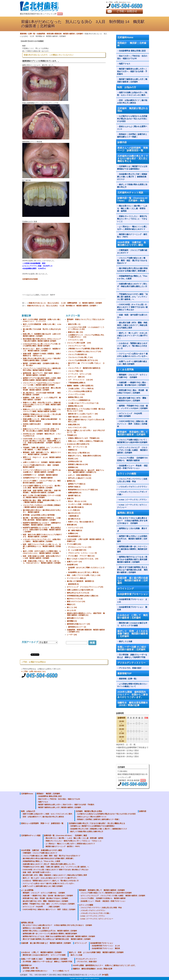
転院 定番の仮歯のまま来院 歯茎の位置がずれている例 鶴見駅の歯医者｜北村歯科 (42, 557)
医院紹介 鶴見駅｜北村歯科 (132, 44)
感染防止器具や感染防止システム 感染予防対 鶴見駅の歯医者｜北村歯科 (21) (86, 614)
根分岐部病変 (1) (74, 536)
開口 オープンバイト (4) (78, 447)
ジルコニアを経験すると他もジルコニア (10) (85, 351)
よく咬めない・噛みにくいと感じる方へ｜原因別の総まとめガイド (132, 228)
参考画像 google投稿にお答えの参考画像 (39, 515)
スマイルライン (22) (76, 340)
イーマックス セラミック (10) (80, 374)
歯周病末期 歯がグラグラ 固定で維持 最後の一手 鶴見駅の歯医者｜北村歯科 (42, 374)
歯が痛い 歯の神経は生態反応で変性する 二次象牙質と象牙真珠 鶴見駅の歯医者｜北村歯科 (42, 519)
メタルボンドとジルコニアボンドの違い (132, 493)
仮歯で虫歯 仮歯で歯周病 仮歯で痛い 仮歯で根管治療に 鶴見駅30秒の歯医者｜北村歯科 (42, 491)
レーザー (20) (72, 635)
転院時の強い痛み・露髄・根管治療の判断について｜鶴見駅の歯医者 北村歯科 (42, 501)
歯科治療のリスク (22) (75, 618)
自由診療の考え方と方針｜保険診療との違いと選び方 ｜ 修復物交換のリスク (132, 177)
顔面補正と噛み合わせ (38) (78, 464)
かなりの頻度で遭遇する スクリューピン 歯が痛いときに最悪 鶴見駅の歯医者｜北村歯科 (42, 487)
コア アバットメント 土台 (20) (80, 380)
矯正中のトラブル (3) (75, 599)
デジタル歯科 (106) (74, 544)
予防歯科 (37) (72, 435)
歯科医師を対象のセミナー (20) (78, 624)
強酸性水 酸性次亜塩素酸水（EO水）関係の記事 (133, 704)
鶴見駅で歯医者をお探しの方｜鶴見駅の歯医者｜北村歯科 (132, 80)
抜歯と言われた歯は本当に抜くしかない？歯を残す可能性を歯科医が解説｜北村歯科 (42, 359)
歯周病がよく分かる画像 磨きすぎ (132, 530)
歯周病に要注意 (126, 513)
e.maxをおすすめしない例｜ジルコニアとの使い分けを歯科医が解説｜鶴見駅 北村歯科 (42, 345)
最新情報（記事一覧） (128, 679)
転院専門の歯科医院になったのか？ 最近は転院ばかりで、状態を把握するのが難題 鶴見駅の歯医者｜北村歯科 (42, 530)
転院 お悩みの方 (127, 87)
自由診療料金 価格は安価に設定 (132, 51)
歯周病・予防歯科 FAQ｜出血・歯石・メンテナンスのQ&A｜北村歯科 (132, 407)
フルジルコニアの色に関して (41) (80, 357)
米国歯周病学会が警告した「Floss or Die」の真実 (132, 277)
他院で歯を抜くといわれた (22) (80, 417)
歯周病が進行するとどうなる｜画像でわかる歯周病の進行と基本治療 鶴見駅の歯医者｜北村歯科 (133, 559)
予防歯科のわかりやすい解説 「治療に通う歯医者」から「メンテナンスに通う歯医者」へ (132, 297)
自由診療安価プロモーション (133, 594)
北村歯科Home (125, 37)
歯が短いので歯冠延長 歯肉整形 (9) (80, 581)
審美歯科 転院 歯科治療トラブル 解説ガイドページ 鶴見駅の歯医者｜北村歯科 (42, 453)
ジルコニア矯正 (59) (76, 371)
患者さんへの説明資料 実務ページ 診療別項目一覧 (133, 149)
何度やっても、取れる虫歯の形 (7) (81, 522)
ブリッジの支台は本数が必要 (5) (80, 391)
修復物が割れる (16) (76, 406)
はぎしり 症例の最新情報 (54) (80, 475)
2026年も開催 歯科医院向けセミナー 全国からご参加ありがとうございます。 (133, 694)
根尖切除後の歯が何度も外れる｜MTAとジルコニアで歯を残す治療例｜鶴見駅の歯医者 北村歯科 (42, 340)
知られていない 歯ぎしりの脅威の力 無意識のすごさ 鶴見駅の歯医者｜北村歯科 (42, 350)
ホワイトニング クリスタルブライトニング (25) (85, 587)
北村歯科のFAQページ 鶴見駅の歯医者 (38, 478)
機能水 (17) (71, 604)
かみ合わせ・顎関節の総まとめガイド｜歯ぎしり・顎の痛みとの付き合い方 (132, 346)
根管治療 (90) (72, 525)
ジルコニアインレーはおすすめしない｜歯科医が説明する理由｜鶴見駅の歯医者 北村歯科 (42, 369)
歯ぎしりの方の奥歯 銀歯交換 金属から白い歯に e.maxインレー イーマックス (43, 320)
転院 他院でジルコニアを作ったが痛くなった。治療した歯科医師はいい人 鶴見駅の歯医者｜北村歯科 (42, 546)
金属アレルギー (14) (74, 562)
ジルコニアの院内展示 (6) (78, 354)
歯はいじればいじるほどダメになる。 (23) (83, 559)
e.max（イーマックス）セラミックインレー (132, 506)
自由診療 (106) (72, 565)
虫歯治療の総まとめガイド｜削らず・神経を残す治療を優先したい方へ (132, 286)
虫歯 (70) (70, 498)
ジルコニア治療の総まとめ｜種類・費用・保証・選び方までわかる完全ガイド (132, 261)
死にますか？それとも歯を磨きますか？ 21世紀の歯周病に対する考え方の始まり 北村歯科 (132, 521)
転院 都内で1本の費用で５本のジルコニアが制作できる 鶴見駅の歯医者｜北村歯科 (42, 536)
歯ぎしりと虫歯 (126, 641)
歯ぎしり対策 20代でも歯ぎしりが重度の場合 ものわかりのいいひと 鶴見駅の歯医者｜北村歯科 (42, 552)
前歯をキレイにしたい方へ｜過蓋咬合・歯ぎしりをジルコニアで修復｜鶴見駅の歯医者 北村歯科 (42, 410)
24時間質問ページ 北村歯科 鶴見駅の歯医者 (40, 475)
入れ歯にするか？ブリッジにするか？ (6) (83, 403)
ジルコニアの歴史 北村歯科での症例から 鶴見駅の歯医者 (132, 459)
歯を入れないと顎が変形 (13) (79, 453)
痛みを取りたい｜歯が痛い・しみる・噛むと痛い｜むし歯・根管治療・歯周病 (132, 208)
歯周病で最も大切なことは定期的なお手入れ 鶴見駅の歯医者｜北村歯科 (132, 539)
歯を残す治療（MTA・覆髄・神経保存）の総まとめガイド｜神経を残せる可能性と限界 (132, 325)
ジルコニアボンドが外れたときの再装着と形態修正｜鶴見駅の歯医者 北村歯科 (42, 506)
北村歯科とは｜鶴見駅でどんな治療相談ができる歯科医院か (132, 168)
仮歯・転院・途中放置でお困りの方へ (132, 316)
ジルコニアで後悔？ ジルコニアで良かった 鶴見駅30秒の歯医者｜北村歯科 (42, 482)
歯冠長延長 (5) (73, 584)
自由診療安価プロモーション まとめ (132, 601)
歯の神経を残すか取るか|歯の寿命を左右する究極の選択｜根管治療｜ (132, 270)
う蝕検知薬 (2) (73, 516)
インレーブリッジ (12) (76, 394)
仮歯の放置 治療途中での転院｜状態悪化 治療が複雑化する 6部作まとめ (42, 355)
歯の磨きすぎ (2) (74, 519)
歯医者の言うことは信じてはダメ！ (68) (83, 414)
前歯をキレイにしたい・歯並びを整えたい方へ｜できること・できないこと (132, 219)
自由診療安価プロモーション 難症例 (132, 608)
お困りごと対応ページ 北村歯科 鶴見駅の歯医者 (42, 462)
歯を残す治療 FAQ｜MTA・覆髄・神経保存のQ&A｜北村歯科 (133, 399)
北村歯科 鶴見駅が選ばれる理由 (133, 110)
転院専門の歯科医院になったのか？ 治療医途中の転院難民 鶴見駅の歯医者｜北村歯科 (42, 524)
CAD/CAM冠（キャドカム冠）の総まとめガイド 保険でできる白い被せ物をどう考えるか (132, 307)
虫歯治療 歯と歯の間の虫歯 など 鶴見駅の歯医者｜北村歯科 (133, 580)
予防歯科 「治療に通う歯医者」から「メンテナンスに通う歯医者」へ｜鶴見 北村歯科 (42, 449)
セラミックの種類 (127, 474)
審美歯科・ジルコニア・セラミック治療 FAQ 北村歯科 (132, 376)
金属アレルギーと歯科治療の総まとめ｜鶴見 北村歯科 (132, 363)
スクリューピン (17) (76, 528)
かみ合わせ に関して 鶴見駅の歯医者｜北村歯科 (133, 616)
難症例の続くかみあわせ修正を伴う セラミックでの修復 (132, 624)
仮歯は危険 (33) (74, 425)
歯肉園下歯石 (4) (74, 496)
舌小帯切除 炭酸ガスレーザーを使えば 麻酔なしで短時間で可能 (132, 656)
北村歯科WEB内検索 (30, 279)
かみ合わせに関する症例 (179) (78, 444)
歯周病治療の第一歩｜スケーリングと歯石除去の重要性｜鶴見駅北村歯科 (132, 549)
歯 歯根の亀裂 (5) (75, 530)
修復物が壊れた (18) (76, 397)
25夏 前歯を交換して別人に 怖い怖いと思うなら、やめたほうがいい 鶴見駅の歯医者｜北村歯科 (42, 562)
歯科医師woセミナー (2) (77, 627)
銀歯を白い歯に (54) (76, 332)
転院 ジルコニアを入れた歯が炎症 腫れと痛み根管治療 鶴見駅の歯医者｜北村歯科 (42, 389)
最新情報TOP (124, 673)
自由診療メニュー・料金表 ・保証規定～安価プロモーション (132, 467)
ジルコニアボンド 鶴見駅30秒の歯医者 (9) (84, 368)
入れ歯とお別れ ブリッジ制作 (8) (81, 389)
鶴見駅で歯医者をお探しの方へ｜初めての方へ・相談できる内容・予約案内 (132, 71)
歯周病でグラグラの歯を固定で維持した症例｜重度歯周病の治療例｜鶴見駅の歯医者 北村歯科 (42, 379)
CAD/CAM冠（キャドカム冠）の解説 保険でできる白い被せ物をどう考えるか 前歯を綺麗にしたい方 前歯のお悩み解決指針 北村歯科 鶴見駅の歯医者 (42, 442)
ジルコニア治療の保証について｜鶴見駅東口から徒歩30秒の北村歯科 (132, 441)
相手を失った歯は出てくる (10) (80, 478)
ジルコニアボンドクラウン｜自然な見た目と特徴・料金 (132, 480)
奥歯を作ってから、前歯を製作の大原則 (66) (85, 456)
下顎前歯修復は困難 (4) (77, 383)
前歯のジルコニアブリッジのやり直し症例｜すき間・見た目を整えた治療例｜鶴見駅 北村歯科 (41, 430)
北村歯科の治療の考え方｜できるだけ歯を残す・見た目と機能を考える (133, 159)
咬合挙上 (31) (73, 459)
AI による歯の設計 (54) (77, 550)
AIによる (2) (71, 610)
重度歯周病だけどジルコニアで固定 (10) (83, 490)
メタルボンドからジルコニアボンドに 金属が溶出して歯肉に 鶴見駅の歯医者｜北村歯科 (42, 540)
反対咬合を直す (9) (75, 461)
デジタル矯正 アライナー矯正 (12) (81, 556)
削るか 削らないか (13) (77, 501)
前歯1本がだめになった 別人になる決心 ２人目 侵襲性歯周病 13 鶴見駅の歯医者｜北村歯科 (65, 303)
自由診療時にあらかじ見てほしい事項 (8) (83, 572)
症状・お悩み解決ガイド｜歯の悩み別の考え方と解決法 (132, 102)
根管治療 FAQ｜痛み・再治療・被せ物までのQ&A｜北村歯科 (132, 392)
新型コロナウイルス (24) (76, 601)
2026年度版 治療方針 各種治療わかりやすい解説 (132, 244)
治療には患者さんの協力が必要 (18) (80, 590)
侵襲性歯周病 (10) (75, 493)
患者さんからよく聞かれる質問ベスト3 (132, 128)
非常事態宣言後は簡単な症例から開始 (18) (83, 596)
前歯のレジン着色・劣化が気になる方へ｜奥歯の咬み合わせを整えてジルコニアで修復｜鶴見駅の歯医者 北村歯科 (42, 405)
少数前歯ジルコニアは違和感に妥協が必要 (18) (85, 349)
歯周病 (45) (71, 481)
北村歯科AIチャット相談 (130, 192)
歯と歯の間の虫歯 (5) (76, 507)
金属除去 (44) (73, 533)
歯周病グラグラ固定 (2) (77, 484)
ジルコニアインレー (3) (77, 346)
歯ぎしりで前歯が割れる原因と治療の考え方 (132, 186)
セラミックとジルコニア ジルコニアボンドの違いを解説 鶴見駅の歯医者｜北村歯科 (132, 450)
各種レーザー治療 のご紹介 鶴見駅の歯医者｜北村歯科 (133, 648)
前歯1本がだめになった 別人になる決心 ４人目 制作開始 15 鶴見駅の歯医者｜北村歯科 (62, 306)
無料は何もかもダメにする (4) (78, 593)
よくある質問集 (126, 369)
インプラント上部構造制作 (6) (79, 400)
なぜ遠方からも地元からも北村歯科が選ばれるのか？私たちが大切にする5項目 (132, 119)
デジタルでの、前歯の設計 (130, 668)
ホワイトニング (126, 589)
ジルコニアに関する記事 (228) (79, 343)
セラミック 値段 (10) (76, 377)
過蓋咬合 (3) (73, 450)
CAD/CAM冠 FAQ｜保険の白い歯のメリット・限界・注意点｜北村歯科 (132, 424)
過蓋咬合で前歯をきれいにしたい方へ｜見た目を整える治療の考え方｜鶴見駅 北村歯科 (42, 415)
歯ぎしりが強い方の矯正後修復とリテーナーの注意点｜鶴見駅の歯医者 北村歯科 (42, 496)
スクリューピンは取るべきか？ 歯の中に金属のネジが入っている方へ (132, 355)
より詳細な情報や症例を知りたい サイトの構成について (133, 685)
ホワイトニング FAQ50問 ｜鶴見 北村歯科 (132, 415)
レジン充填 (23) (74, 510)
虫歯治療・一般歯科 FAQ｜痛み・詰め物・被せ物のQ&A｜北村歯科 (132, 384)
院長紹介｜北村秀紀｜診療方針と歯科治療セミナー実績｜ (132, 136)
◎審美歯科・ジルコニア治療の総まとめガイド (132, 251)
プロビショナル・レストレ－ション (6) (82, 553)
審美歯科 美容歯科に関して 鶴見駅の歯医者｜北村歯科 (133, 433)
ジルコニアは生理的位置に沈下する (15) (83, 360)
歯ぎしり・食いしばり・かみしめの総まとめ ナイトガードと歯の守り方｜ (132, 336)
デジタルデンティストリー (131, 663)
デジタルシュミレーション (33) (80, 547)
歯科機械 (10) (72, 621)
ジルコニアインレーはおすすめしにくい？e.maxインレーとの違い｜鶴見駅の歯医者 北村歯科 (42, 384)
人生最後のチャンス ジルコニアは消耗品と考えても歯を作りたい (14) (86, 336)
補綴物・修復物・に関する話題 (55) (80, 386)
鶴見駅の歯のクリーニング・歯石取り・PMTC (132, 236)
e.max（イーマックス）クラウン (133, 500)
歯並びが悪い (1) (74, 324)
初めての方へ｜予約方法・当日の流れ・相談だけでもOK (132, 57)
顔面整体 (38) (73, 467)
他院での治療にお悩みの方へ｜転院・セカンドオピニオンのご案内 (132, 94)
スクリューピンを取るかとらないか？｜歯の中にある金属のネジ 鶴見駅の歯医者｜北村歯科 (42, 471)
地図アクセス (126, 64)
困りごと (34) (72, 607)
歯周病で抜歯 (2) (74, 487)
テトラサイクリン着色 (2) (76, 578)
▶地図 (105, 975)
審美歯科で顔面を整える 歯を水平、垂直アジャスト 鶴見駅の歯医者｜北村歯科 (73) (86, 471)
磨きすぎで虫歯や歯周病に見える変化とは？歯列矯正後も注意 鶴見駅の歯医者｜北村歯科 (132, 570)
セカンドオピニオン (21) (77, 427)
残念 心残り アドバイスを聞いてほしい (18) (84, 575)
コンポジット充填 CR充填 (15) (80, 504)
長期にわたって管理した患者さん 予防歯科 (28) (86, 441)
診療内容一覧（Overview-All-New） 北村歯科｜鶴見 (132, 199)
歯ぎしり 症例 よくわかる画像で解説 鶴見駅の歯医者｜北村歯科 (133, 634)
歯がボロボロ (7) (74, 513)
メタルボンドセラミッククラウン (133, 487)
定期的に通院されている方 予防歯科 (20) (84, 438)
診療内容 (122, 142)
